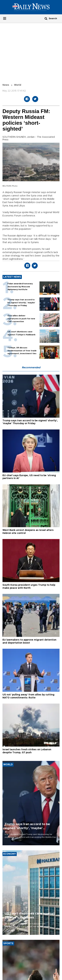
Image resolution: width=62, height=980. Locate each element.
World (18, 85)
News (6, 85)
